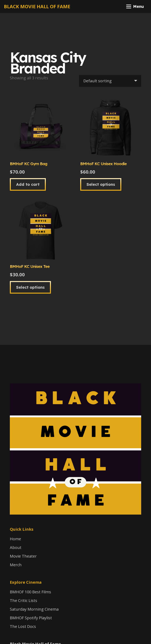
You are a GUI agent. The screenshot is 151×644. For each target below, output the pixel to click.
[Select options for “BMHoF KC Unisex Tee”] (30, 287)
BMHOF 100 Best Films (30, 592)
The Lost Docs (23, 626)
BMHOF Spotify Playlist (31, 618)
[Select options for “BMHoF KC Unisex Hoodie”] (101, 184)
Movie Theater (23, 556)
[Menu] (135, 6)
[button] (28, 184)
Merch (16, 565)
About (16, 547)
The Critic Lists (23, 600)
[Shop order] (110, 81)
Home (15, 539)
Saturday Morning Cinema (34, 609)
